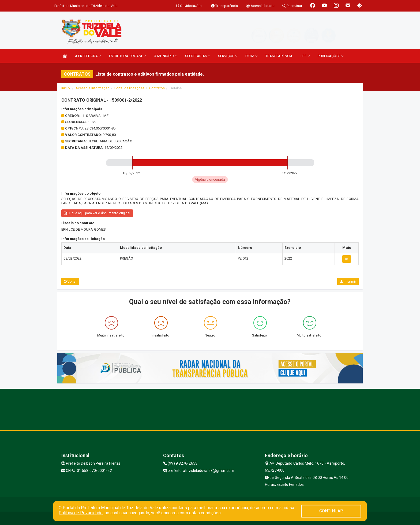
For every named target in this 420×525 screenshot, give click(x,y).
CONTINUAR (331, 511)
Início (66, 88)
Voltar (70, 282)
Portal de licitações (129, 88)
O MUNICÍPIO (165, 56)
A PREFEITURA (88, 56)
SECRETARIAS (198, 56)
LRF (305, 56)
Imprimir (348, 282)
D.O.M (251, 56)
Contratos (157, 88)
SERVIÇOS (228, 56)
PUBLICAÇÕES (331, 56)
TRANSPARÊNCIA (279, 56)
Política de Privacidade (81, 513)
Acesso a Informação (93, 88)
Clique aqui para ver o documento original (97, 213)
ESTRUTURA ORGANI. (127, 56)
